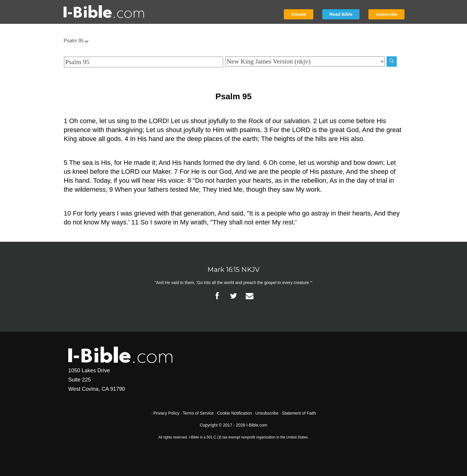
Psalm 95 (76, 41)
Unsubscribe (267, 413)
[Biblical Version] (305, 61)
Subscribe (386, 14)
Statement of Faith (299, 413)
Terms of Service (198, 413)
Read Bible (341, 14)
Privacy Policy (166, 413)
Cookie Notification (235, 413)
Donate (299, 14)
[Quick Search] (144, 62)
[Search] (392, 62)
